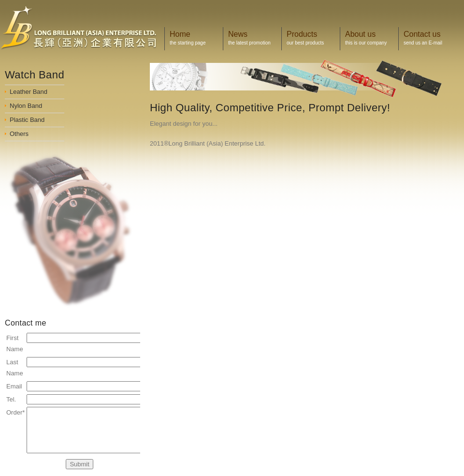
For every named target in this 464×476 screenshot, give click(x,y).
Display (85, 28)
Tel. (11, 399)
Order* (15, 412)
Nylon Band (26, 106)
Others (19, 134)
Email (14, 386)
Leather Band (29, 92)
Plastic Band (27, 120)
